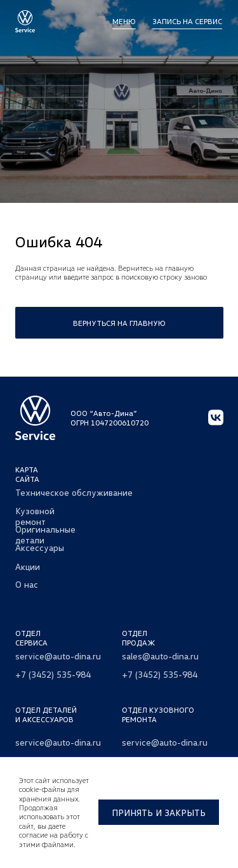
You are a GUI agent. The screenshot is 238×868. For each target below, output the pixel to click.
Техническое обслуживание (74, 492)
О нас (27, 584)
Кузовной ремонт (35, 516)
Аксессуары (40, 547)
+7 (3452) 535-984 (53, 674)
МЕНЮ (124, 21)
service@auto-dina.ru (58, 656)
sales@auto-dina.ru (160, 656)
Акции (28, 567)
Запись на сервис (187, 21)
